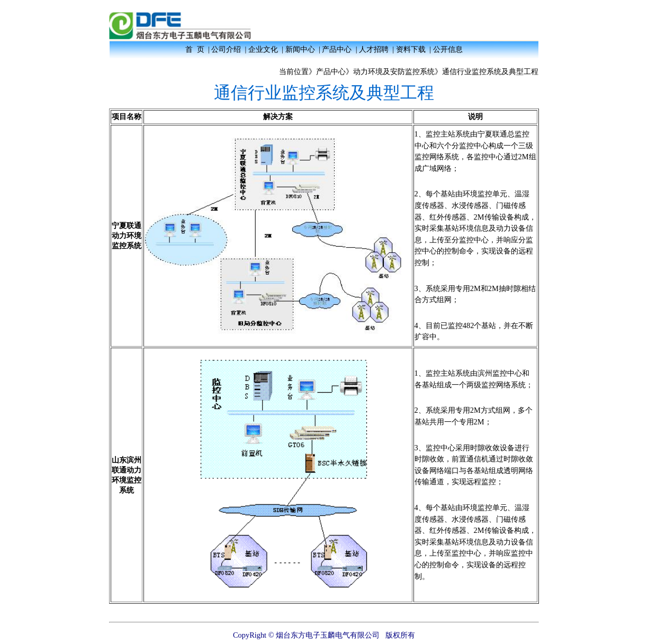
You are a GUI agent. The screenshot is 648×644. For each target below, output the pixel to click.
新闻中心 (300, 49)
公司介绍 (226, 49)
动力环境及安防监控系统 (394, 71)
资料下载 (411, 49)
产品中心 (337, 49)
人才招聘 (374, 49)
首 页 (195, 49)
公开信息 (448, 49)
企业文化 (263, 49)
